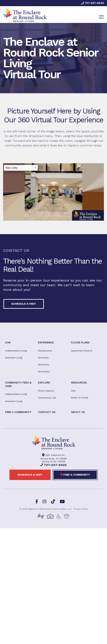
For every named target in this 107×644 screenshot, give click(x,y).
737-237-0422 (93, 3)
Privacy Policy (81, 509)
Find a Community (75, 475)
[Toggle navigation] (101, 17)
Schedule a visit (24, 304)
